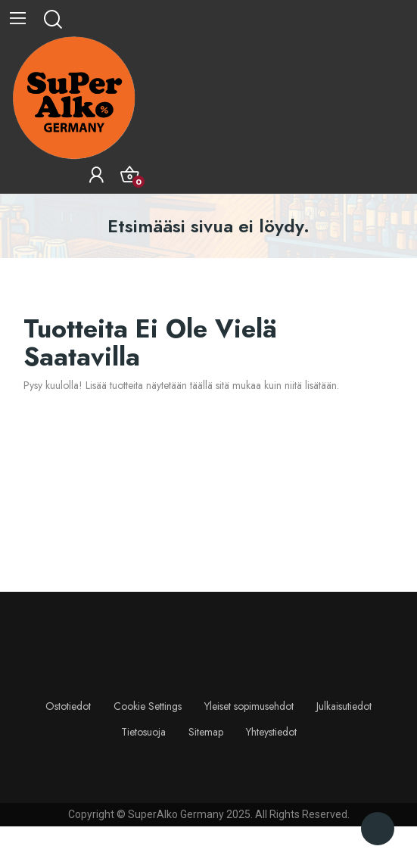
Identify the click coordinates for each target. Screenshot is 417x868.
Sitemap (206, 732)
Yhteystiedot (271, 732)
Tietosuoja (143, 732)
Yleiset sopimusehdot (249, 706)
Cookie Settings (148, 706)
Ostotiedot (68, 706)
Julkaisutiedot (344, 706)
